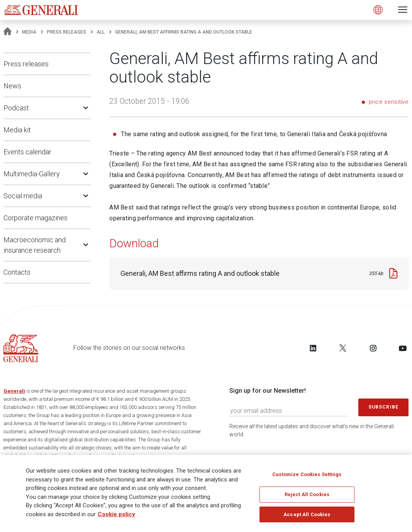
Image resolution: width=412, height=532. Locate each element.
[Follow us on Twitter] (343, 348)
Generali (14, 391)
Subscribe (383, 407)
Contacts (17, 272)
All (101, 32)
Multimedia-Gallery (32, 174)
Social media (23, 196)
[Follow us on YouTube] (403, 348)
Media (29, 32)
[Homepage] (8, 32)
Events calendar (27, 152)
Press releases (66, 32)
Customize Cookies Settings (307, 477)
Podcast (16, 108)
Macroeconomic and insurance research (35, 245)
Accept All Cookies (307, 516)
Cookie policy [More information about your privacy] (116, 517)
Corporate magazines (36, 218)
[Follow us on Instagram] (373, 348)
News (12, 86)
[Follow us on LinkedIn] (313, 348)
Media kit (17, 130)
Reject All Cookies (307, 497)
